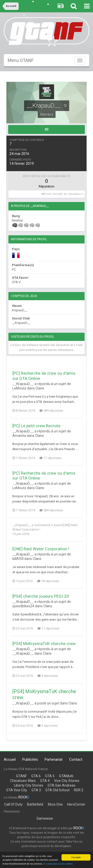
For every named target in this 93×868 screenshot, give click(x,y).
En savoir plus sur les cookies (58, 864)
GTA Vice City (17, 790)
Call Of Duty (13, 804)
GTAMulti (66, 776)
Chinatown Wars (23, 781)
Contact (76, 759)
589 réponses (51, 411)
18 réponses (48, 581)
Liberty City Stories (29, 785)
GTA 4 (45, 781)
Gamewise (45, 818)
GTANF (21, 776)
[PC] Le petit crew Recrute (36, 426)
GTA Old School (57, 790)
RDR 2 (79, 790)
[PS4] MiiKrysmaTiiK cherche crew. (44, 644)
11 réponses (48, 628)
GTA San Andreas (62, 785)
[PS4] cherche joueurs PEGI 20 (41, 596)
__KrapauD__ (22, 525)
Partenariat (54, 759)
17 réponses (50, 458)
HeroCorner (76, 804)
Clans (40, 388)
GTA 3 (36, 790)
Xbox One (55, 804)
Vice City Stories (67, 781)
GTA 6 (36, 776)
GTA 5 (50, 776)
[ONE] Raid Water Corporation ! (41, 549)
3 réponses (47, 676)
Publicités (30, 759)
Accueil (10, 759)
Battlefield (35, 804)
